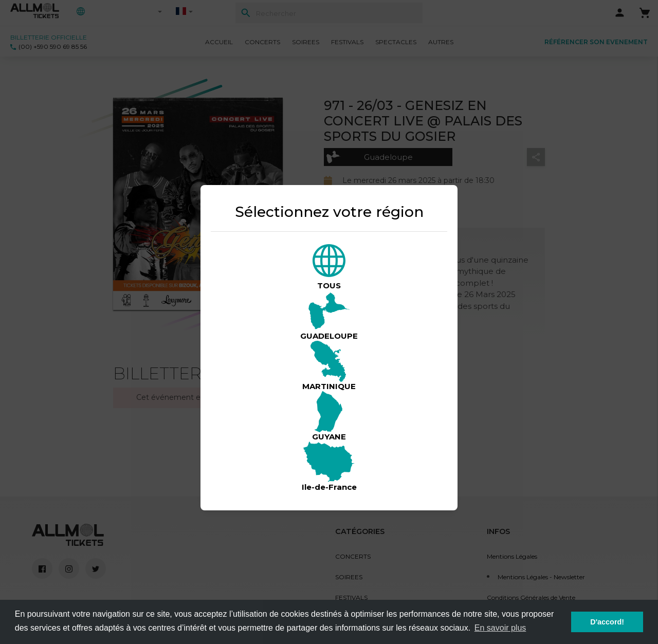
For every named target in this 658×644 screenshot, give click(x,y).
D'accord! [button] (607, 622)
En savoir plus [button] (500, 628)
